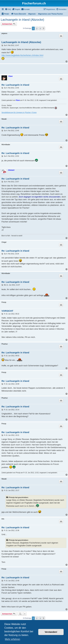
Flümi (11, 76)
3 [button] (40, 28)
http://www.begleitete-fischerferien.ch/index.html (22, 55)
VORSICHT (7, 311)
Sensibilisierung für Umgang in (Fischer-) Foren (19, 112)
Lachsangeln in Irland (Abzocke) (22, 20)
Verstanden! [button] (51, 632)
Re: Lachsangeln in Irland (15, 85)
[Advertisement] (35, 69)
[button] (44, 28)
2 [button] (37, 28)
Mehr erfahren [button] (13, 639)
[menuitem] (8, 9)
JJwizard (11, 170)
